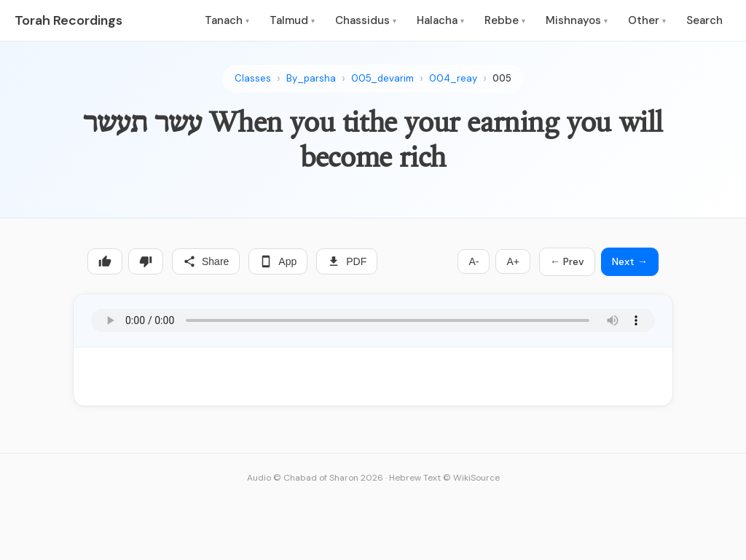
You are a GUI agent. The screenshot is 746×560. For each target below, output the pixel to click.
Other (647, 20)
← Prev (567, 261)
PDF (347, 261)
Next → (630, 261)
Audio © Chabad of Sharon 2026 (315, 478)
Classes (253, 78)
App (278, 261)
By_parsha (311, 78)
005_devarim (382, 78)
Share (206, 261)
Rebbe (505, 20)
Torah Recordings (68, 20)
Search (704, 20)
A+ (513, 261)
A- (474, 261)
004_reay (453, 78)
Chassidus (366, 20)
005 (502, 78)
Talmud (292, 20)
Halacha (440, 20)
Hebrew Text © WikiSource (444, 478)
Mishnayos (577, 20)
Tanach (227, 20)
